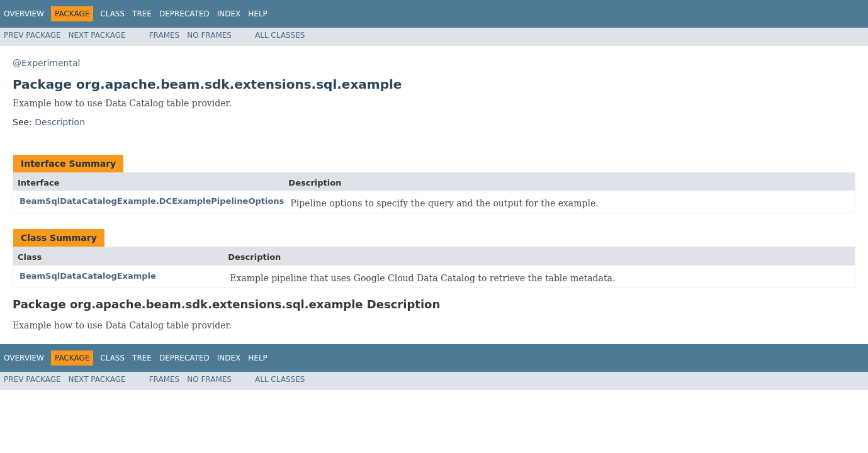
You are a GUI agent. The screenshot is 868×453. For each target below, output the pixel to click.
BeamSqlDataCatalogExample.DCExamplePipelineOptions (152, 201)
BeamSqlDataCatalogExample (88, 276)
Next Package (97, 35)
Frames (165, 35)
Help (258, 14)
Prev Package (32, 35)
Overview (24, 14)
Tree (142, 14)
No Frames (209, 35)
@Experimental (46, 63)
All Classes (280, 35)
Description (60, 122)
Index (229, 14)
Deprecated (184, 14)
